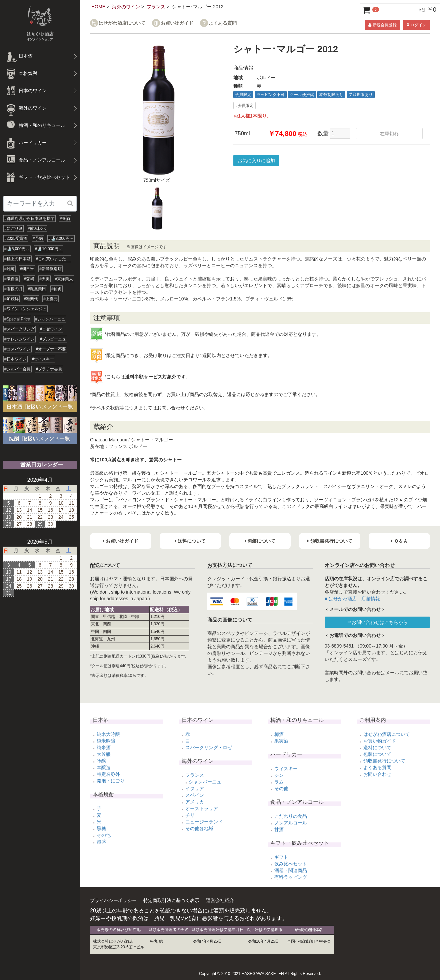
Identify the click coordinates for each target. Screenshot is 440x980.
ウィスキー (286, 768)
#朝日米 (27, 269)
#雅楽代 (31, 299)
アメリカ (195, 802)
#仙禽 (56, 289)
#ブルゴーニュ (53, 339)
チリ (190, 815)
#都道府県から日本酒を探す (29, 219)
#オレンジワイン (19, 339)
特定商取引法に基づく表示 (171, 900)
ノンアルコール (291, 823)
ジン (279, 775)
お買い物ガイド (177, 23)
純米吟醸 (106, 741)
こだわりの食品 (291, 816)
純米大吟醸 (108, 734)
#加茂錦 (11, 299)
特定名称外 (108, 774)
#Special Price (17, 319)
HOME (98, 7)
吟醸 (101, 761)
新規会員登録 (382, 25)
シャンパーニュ (205, 782)
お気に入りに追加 (256, 161)
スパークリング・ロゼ (209, 747)
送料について (377, 747)
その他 (104, 835)
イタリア (195, 788)
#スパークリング (19, 329)
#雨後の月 (13, 289)
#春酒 (65, 219)
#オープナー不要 (51, 349)
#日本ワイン (15, 359)
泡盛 (101, 842)
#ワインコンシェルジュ (25, 309)
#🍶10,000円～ (49, 249)
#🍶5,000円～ (17, 249)
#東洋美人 (64, 279)
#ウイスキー (43, 359)
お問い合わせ (377, 774)
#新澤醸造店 (50, 269)
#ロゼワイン (51, 329)
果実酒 (281, 741)
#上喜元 (50, 299)
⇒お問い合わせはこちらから (377, 622)
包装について (377, 754)
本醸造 (104, 767)
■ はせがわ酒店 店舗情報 (352, 599)
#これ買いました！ (53, 259)
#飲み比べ (37, 229)
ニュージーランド (204, 822)
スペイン (195, 795)
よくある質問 (223, 23)
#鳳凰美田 (37, 289)
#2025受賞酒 (16, 239)
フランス (156, 7)
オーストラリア (202, 808)
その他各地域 (199, 828)
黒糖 (101, 828)
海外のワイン (126, 7)
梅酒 (279, 734)
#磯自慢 (11, 279)
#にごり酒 (13, 229)
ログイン (416, 25)
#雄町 (9, 269)
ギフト (281, 857)
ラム (279, 782)
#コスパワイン (17, 349)
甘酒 (279, 829)
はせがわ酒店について (122, 23)
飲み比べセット (291, 864)
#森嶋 (29, 279)
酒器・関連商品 (291, 870)
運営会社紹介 (220, 900)
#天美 (44, 279)
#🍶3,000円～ (61, 239)
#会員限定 (244, 106)
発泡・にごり (111, 781)
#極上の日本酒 (17, 259)
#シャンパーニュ (50, 319)
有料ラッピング (291, 877)
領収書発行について (384, 761)
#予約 (38, 239)
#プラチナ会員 (49, 369)
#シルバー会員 (17, 369)
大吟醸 (104, 754)
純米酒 (104, 747)
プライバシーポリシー (113, 900)
